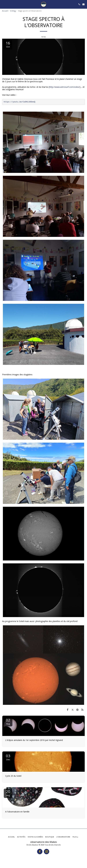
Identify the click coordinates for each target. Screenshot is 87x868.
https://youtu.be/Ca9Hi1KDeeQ (19, 102)
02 (8, 721)
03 (8, 757)
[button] (3, 4)
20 (8, 793)
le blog (13, 11)
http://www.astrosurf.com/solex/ (64, 87)
